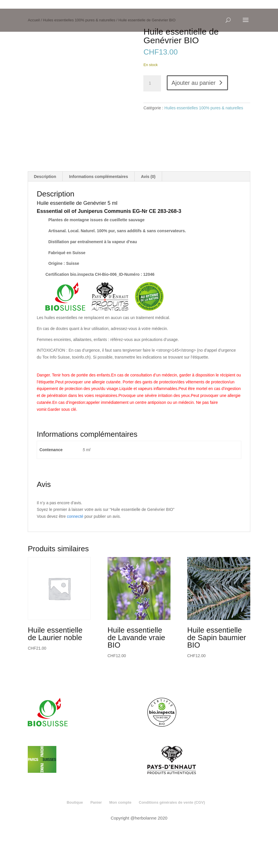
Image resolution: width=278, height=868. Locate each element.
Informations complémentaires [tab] (99, 219)
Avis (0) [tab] (148, 219)
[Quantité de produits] (152, 83)
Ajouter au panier (194, 83)
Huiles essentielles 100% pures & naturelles (204, 108)
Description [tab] (45, 219)
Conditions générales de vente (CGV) (172, 844)
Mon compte (120, 844)
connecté (75, 558)
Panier (96, 844)
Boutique (75, 844)
